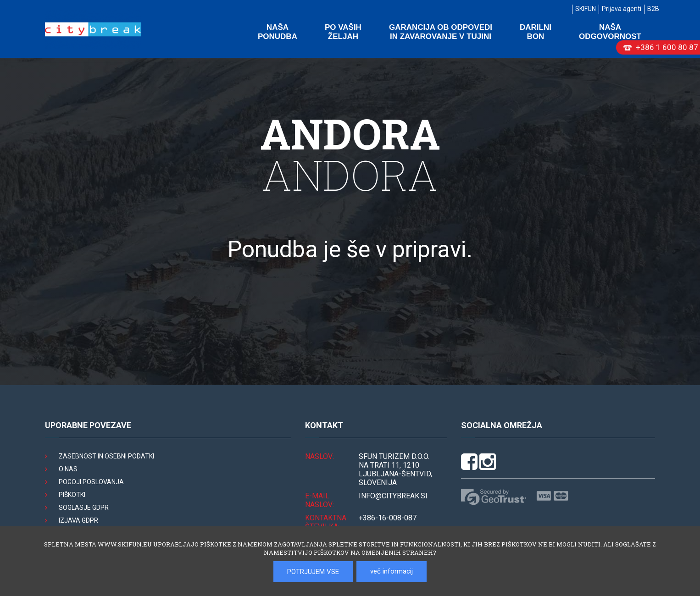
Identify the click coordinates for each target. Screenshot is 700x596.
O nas (68, 469)
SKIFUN (586, 9)
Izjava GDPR (78, 520)
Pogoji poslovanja (91, 482)
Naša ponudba (278, 32)
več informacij (392, 571)
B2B (653, 9)
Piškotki (72, 495)
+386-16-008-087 (388, 518)
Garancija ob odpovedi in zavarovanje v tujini (441, 32)
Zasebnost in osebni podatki (106, 456)
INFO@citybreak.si (393, 496)
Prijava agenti (622, 9)
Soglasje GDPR (84, 508)
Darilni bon (536, 32)
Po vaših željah (343, 32)
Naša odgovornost (610, 32)
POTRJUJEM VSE (313, 572)
